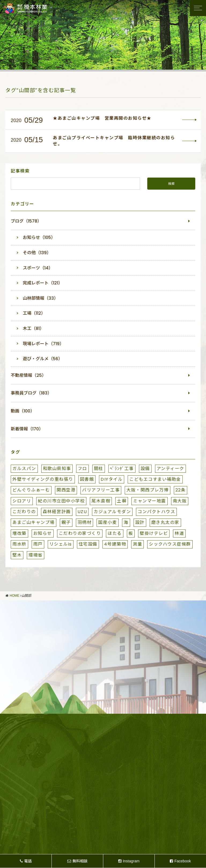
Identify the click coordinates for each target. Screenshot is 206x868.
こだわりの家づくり (80, 533)
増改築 (19, 533)
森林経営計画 (57, 512)
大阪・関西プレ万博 (148, 490)
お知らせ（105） (39, 237)
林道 (179, 533)
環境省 (36, 555)
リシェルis (61, 544)
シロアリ (22, 501)
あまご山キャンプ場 (34, 522)
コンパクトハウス (156, 512)
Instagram (129, 861)
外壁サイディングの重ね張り (43, 479)
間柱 (99, 469)
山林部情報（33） (41, 298)
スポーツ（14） (38, 268)
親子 (66, 522)
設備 (145, 469)
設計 (140, 522)
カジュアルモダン (112, 512)
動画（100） (23, 411)
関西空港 (66, 490)
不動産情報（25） (28, 375)
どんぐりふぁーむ (31, 490)
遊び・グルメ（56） (43, 359)
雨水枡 (19, 544)
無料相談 (77, 861)
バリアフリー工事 (101, 490)
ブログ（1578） (26, 221)
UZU (82, 512)
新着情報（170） (27, 429)
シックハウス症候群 (170, 544)
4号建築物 (115, 544)
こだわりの (24, 512)
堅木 (17, 555)
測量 (137, 544)
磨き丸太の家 (165, 522)
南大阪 (180, 501)
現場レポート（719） (43, 344)
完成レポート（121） (43, 283)
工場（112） (34, 313)
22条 (181, 490)
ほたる (115, 533)
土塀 (122, 501)
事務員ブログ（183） (31, 393)
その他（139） (37, 253)
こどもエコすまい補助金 (155, 479)
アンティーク (170, 469)
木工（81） (33, 328)
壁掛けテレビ (154, 533)
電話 (26, 861)
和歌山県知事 (57, 469)
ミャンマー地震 (150, 501)
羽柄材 (85, 522)
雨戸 (38, 544)
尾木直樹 (101, 501)
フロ (82, 469)
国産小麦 (108, 522)
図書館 (87, 479)
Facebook (180, 861)
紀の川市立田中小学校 (61, 501)
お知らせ (43, 533)
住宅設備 (88, 544)
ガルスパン (24, 469)
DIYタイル (112, 479)
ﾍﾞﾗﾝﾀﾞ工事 (122, 469)
